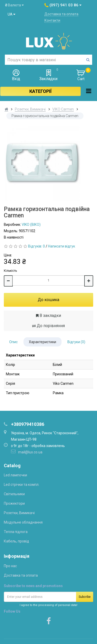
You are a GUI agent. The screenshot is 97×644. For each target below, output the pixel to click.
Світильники (14, 494)
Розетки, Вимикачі (30, 109)
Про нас (10, 566)
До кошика (48, 300)
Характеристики (43, 342)
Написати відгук (62, 246)
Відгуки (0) (76, 342)
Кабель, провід (16, 541)
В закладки (48, 315)
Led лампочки (15, 475)
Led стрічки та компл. (22, 485)
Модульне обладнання (23, 522)
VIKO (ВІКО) (31, 225)
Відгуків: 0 (37, 246)
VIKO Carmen (63, 109)
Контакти (52, 20)
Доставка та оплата (61, 14)
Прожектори (14, 503)
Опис (13, 342)
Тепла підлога (16, 532)
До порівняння (48, 326)
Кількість (10, 271)
